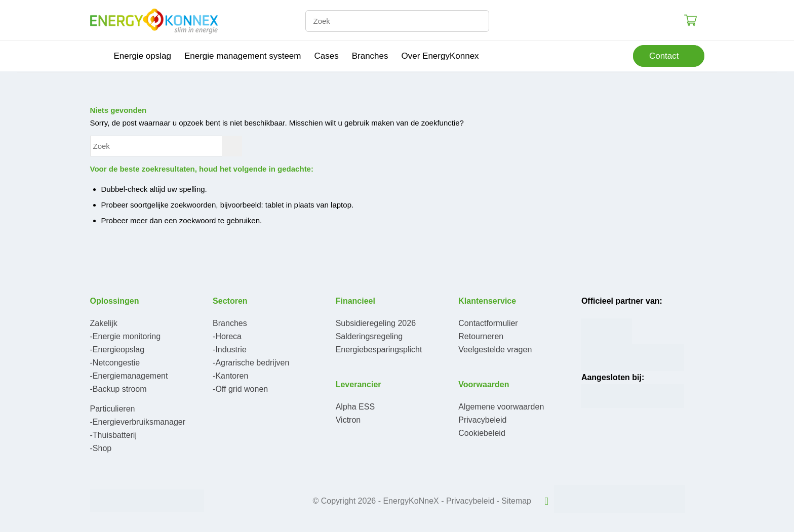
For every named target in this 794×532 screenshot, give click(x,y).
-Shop (101, 448)
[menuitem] (99, 56)
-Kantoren (230, 376)
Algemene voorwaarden (501, 407)
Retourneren (481, 336)
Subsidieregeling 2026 (376, 323)
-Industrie (230, 350)
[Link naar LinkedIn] (546, 501)
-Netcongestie (115, 363)
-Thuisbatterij (113, 435)
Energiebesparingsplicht (379, 350)
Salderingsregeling (369, 336)
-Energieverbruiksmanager (138, 422)
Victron (348, 420)
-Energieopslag (117, 350)
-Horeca (227, 336)
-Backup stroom (118, 389)
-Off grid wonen (240, 389)
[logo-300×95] (154, 20)
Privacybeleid (482, 420)
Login (671, 20)
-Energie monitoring (126, 336)
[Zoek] (397, 21)
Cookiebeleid (482, 433)
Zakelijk (104, 323)
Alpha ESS (355, 407)
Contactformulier (488, 323)
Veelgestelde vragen (495, 350)
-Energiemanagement (129, 376)
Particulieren (113, 409)
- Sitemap (514, 501)
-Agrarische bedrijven (251, 363)
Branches (230, 323)
